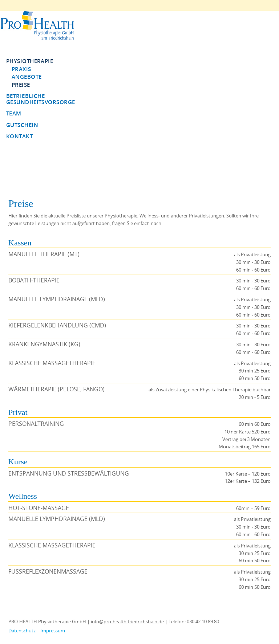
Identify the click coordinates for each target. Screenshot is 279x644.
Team (14, 113)
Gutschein (22, 125)
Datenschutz (22, 631)
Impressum (53, 631)
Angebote (27, 77)
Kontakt (19, 136)
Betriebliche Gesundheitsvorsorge (41, 99)
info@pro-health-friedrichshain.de (127, 621)
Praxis (21, 69)
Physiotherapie (30, 61)
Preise (21, 85)
